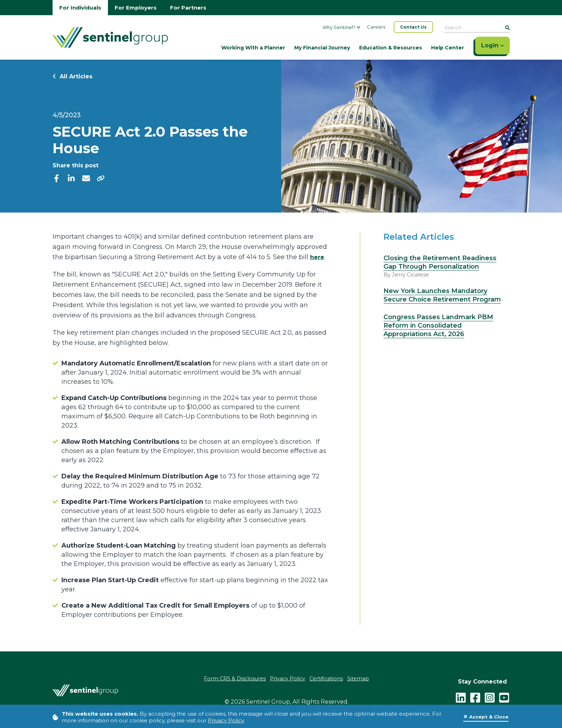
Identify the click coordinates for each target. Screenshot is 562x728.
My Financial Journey (322, 48)
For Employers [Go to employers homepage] (136, 8)
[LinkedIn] (461, 696)
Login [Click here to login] (492, 45)
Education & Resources (391, 48)
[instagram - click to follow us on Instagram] (490, 696)
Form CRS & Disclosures (232, 679)
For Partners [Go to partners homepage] (188, 8)
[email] (86, 178)
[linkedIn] (71, 178)
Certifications (328, 679)
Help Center (448, 48)
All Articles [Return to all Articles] (72, 76)
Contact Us (413, 27)
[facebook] (56, 178)
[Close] (486, 717)
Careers (376, 27)
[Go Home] (110, 37)
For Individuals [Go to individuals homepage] (80, 8)
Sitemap (362, 679)
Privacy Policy (226, 720)
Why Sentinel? (341, 27)
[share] (101, 178)
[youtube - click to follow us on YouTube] (504, 696)
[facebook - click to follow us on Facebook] (475, 696)
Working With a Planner (253, 48)
